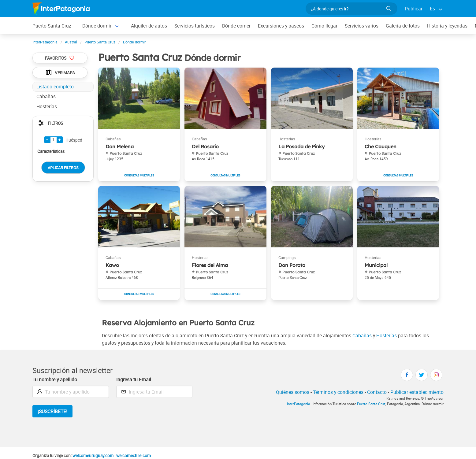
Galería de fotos (403, 26)
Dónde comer (236, 26)
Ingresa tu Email (134, 379)
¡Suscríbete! (52, 411)
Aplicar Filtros (63, 168)
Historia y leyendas (447, 26)
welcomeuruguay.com (93, 456)
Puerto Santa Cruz (52, 26)
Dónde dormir (97, 26)
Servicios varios (362, 26)
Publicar (414, 9)
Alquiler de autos (149, 26)
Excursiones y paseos (281, 26)
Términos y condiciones (338, 392)
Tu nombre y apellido (55, 379)
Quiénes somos (293, 392)
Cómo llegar (324, 26)
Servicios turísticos (195, 26)
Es (432, 9)
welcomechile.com (134, 456)
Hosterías (387, 335)
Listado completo (55, 87)
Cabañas (362, 335)
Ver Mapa (60, 72)
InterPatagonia (298, 404)
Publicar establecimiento (417, 392)
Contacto (377, 392)
